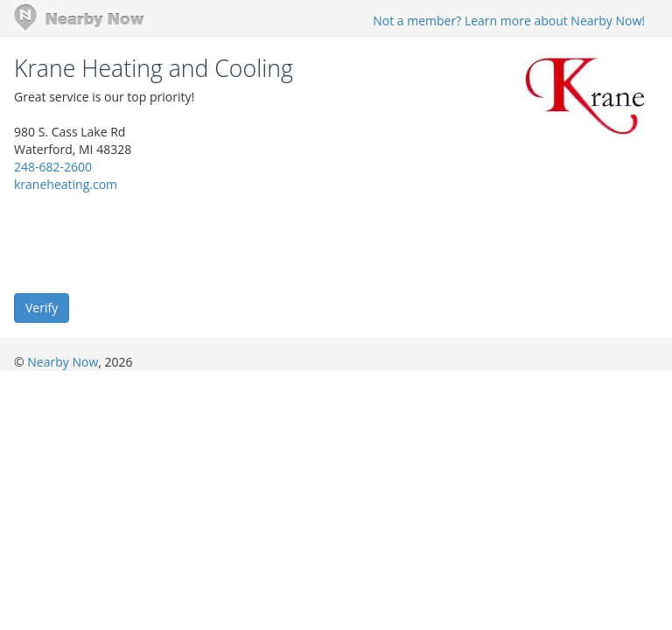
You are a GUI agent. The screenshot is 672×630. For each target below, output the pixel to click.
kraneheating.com (66, 184)
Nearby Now (63, 362)
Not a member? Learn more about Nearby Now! (509, 21)
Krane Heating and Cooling (154, 68)
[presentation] (147, 241)
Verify (42, 308)
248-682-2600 (53, 167)
